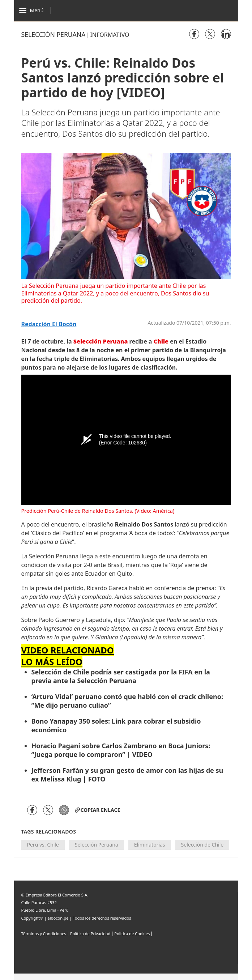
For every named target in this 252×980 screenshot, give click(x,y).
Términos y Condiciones (44, 934)
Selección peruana (54, 34)
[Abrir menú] (37, 10)
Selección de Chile (202, 845)
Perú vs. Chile (43, 845)
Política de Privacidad (90, 934)
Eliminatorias (150, 845)
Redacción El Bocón (49, 324)
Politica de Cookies (132, 934)
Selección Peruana (97, 845)
